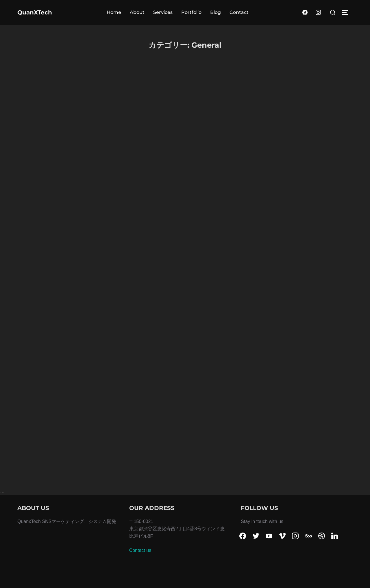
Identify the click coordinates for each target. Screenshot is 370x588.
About (137, 12)
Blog (215, 12)
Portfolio (191, 12)
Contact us (140, 550)
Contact (239, 12)
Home (114, 12)
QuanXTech (35, 12)
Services (163, 12)
